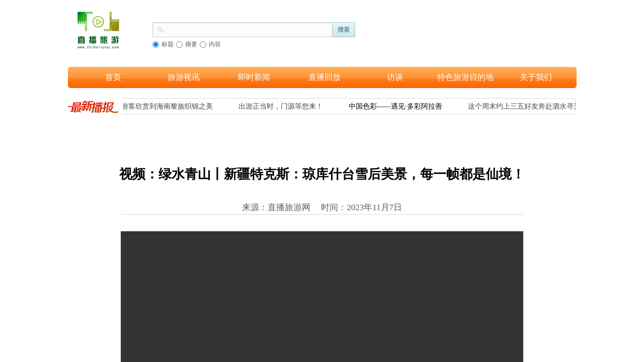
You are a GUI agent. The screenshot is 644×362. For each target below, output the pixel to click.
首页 (113, 77)
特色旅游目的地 (465, 77)
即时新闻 (254, 77)
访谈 (395, 77)
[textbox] (249, 29)
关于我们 (536, 77)
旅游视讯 (184, 77)
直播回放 (325, 77)
